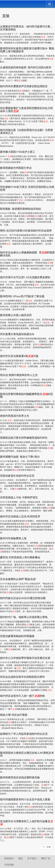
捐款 (21, 858)
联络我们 (9, 858)
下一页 (46, 847)
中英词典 (9, 865)
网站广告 (46, 858)
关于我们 (32, 858)
